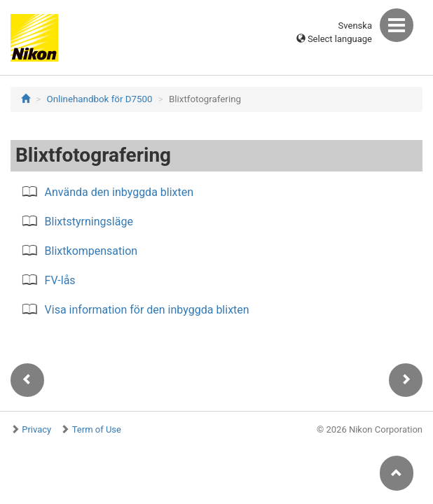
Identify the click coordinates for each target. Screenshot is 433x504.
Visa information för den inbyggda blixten (147, 310)
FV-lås (60, 280)
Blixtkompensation (91, 251)
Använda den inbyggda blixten (119, 192)
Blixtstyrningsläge (89, 222)
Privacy (36, 429)
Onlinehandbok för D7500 (100, 99)
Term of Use (97, 429)
